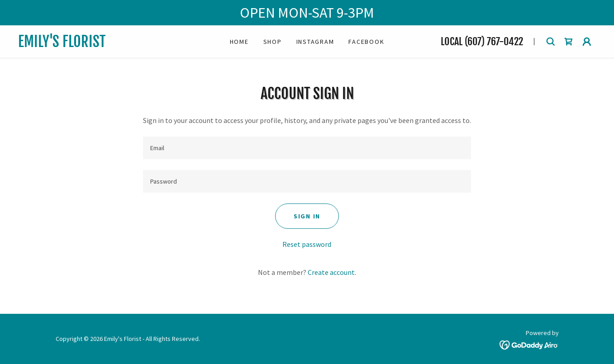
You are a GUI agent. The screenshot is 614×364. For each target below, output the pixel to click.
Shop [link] (273, 42)
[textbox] (307, 148)
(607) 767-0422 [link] (494, 41)
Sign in (307, 216)
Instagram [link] (315, 42)
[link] (105, 44)
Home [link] (239, 42)
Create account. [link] (332, 272)
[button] (587, 42)
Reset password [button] (307, 244)
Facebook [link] (366, 42)
